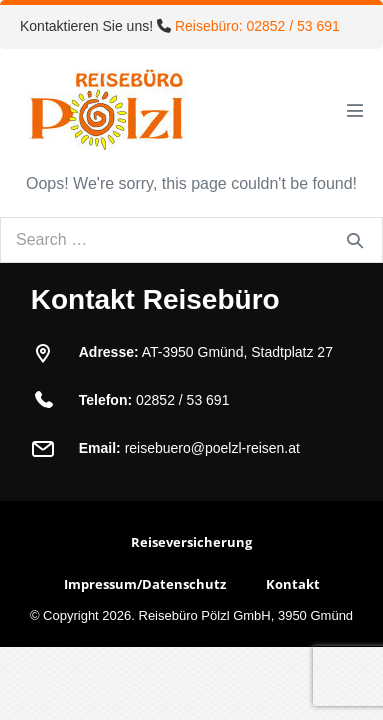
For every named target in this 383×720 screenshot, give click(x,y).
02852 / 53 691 (182, 400)
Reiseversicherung (191, 542)
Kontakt (293, 584)
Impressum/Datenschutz (145, 584)
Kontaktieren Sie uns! (180, 26)
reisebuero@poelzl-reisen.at (212, 448)
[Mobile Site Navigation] (355, 110)
